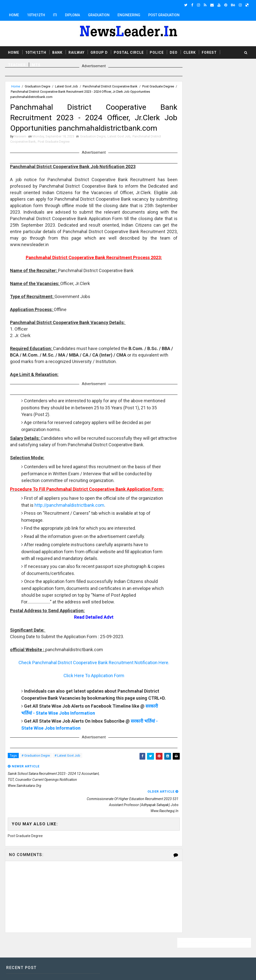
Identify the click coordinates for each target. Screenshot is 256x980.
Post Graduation (164, 15)
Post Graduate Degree (54, 143)
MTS (36, 65)
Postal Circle (129, 52)
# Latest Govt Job (67, 764)
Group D (99, 52)
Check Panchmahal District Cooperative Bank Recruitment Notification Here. (89, 664)
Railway (76, 52)
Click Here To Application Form (89, 677)
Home (14, 15)
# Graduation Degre (36, 764)
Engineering (129, 15)
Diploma (72, 15)
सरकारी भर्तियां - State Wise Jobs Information (65, 721)
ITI (55, 15)
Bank (57, 52)
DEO (174, 52)
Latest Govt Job (66, 86)
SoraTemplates (35, 971)
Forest (209, 52)
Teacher (17, 65)
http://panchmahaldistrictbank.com (95, 507)
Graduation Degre (37, 86)
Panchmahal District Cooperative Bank (110, 86)
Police (157, 52)
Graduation (99, 15)
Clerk (190, 52)
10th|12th (36, 15)
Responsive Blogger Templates (97, 971)
